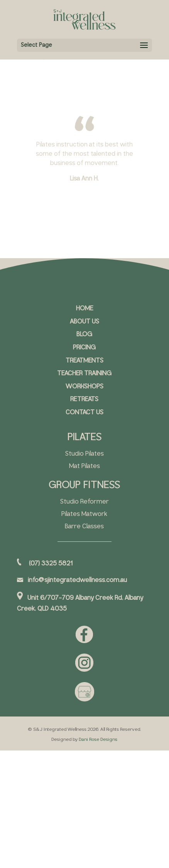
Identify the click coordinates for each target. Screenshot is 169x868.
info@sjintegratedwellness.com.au (77, 580)
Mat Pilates (84, 466)
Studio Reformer (84, 502)
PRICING (84, 348)
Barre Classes (84, 527)
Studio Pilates (84, 454)
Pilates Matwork (84, 514)
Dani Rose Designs (98, 740)
